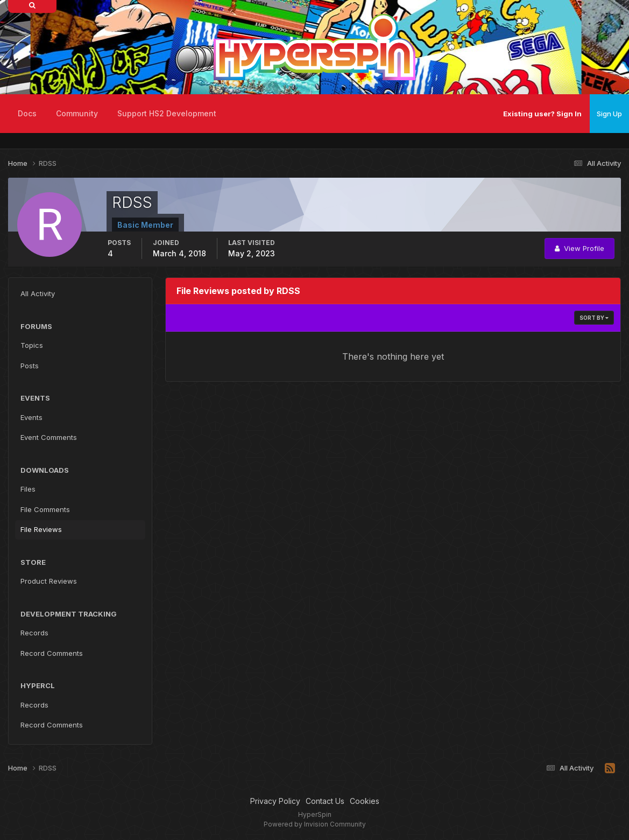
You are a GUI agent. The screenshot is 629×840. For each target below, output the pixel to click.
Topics (32, 345)
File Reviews (41, 529)
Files (28, 489)
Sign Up (609, 114)
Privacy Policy (275, 801)
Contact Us (325, 801)
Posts (30, 366)
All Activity (38, 293)
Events (31, 417)
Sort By (594, 318)
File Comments (45, 509)
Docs (27, 113)
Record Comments (52, 653)
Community (77, 113)
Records (34, 633)
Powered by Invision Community (315, 824)
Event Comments (49, 437)
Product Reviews (49, 581)
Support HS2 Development (167, 113)
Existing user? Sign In (542, 114)
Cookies (365, 801)
